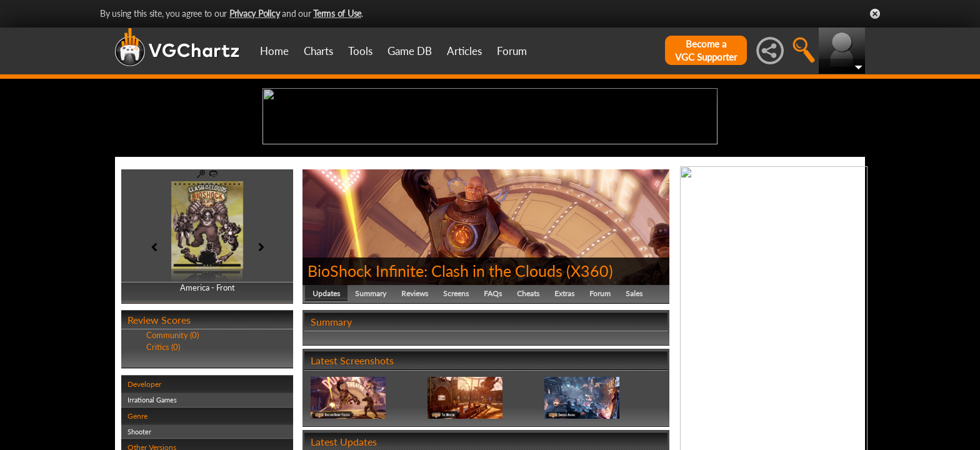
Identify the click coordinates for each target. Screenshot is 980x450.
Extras (564, 390)
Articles (464, 51)
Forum (512, 51)
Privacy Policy (255, 13)
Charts (318, 51)
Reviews (415, 390)
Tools (360, 51)
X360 (590, 367)
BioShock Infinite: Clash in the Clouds (435, 367)
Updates (326, 390)
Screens (456, 390)
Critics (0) (163, 444)
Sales (634, 390)
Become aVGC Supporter (706, 50)
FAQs (493, 390)
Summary (371, 390)
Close (875, 14)
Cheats (528, 390)
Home (274, 51)
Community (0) (172, 432)
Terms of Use (337, 13)
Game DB (410, 51)
